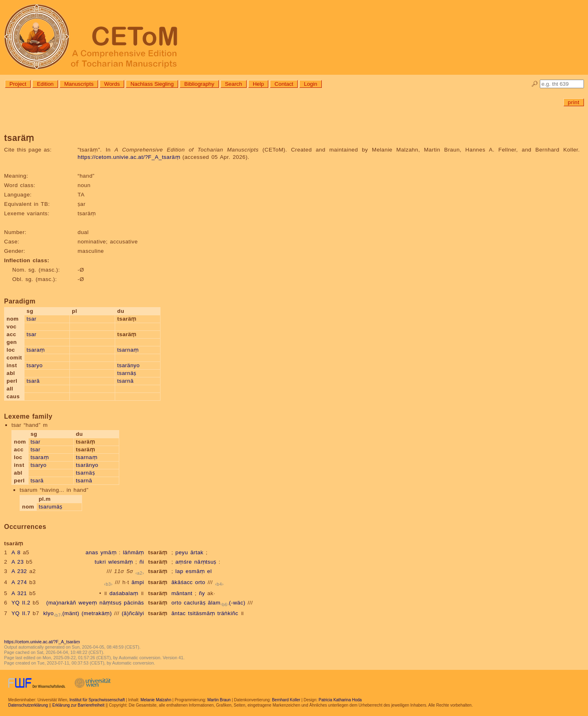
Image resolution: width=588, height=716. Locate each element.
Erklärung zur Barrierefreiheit (78, 705)
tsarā (33, 381)
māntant (182, 593)
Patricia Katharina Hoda (340, 700)
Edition (45, 84)
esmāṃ (195, 571)
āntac (179, 613)
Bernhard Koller (286, 700)
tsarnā (125, 381)
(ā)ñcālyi (133, 613)
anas (92, 552)
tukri (100, 562)
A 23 (18, 562)
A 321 (19, 593)
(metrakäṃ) (97, 613)
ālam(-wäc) (227, 603)
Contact (284, 84)
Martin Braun (219, 700)
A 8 (16, 552)
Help (258, 84)
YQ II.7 (21, 613)
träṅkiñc (228, 613)
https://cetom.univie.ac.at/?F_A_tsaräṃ (129, 157)
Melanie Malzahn (156, 700)
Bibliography (199, 84)
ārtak (197, 552)
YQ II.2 (21, 603)
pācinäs (134, 603)
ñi (141, 562)
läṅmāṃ (134, 552)
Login (311, 84)
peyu (182, 552)
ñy (202, 593)
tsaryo (35, 365)
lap (179, 571)
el (209, 571)
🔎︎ (535, 84)
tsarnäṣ (127, 373)
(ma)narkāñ (61, 603)
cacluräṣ (195, 603)
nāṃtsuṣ (205, 562)
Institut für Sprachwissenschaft (97, 700)
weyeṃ (88, 603)
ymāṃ (108, 552)
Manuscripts (79, 84)
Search (234, 84)
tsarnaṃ (128, 350)
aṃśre (184, 562)
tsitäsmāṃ (201, 613)
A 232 (19, 571)
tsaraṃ (36, 350)
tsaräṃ (158, 552)
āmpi (138, 582)
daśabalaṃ (124, 593)
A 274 (19, 582)
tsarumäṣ (51, 507)
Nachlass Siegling (152, 84)
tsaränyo (128, 365)
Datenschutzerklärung (28, 705)
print (574, 102)
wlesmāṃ (121, 562)
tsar (31, 319)
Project (18, 84)
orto (200, 582)
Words (112, 84)
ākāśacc (182, 582)
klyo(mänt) (61, 613)
